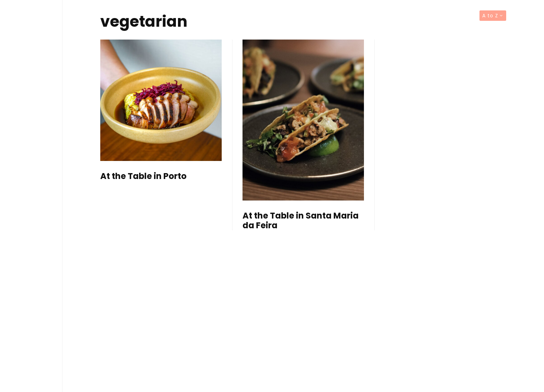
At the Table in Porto (143, 176)
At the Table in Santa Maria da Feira (301, 221)
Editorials (31, 217)
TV (31, 247)
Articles (31, 232)
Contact (31, 292)
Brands (31, 262)
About (31, 277)
